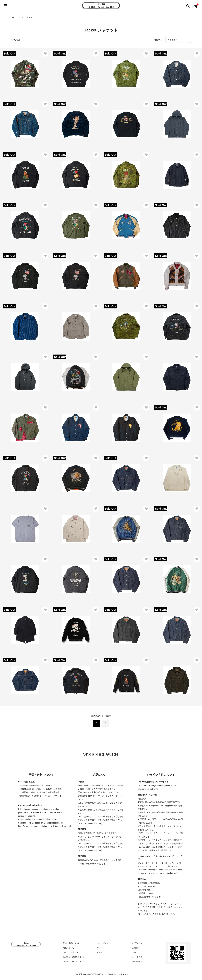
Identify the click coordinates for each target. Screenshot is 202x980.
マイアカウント (138, 943)
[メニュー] (6, 6)
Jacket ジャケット (26, 17)
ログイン (135, 952)
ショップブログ (104, 943)
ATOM (100, 952)
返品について (69, 948)
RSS (99, 948)
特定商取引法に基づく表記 (74, 957)
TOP (13, 17)
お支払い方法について (72, 952)
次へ (114, 723)
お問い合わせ (137, 962)
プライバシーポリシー (72, 962)
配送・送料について (71, 943)
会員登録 (135, 948)
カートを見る (137, 957)
